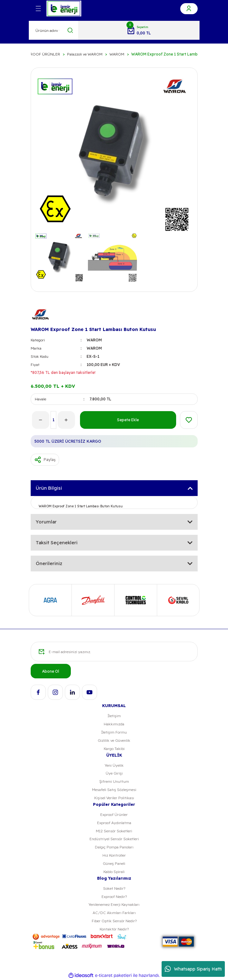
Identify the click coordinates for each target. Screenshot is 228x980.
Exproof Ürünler (114, 815)
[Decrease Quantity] (41, 420)
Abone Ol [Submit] (51, 671)
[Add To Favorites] (189, 420)
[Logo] (64, 9)
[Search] (54, 30)
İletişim (114, 716)
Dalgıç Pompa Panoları (114, 847)
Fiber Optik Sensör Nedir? (114, 921)
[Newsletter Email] (114, 652)
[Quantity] (53, 420)
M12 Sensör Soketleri (114, 831)
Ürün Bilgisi (49, 488)
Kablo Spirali (114, 872)
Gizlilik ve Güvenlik (114, 740)
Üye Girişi (114, 773)
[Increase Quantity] (66, 420)
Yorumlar (46, 522)
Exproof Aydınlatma (114, 823)
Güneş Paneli (114, 863)
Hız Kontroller (114, 855)
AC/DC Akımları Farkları (114, 913)
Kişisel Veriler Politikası (114, 798)
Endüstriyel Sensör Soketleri (114, 839)
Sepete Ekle (128, 420)
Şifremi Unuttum (114, 781)
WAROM (94, 340)
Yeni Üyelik (114, 765)
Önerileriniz (49, 563)
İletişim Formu (114, 732)
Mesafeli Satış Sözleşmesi (114, 790)
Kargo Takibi (114, 749)
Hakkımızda (114, 724)
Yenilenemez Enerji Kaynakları (114, 904)
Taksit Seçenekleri (57, 543)
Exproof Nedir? (114, 897)
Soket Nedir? (114, 888)
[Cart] (139, 30)
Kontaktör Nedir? (114, 929)
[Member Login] (189, 9)
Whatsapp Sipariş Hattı (193, 969)
